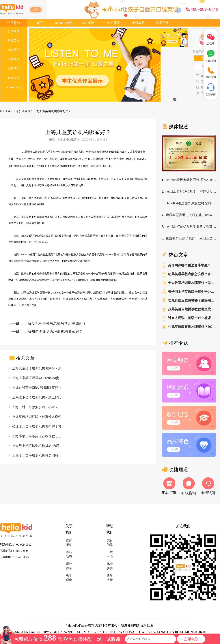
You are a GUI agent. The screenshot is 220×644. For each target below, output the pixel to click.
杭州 (35, 10)
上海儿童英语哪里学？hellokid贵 (36, 378)
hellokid (5, 111)
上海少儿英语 (22, 111)
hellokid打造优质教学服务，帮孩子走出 (191, 227)
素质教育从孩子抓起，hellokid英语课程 (191, 238)
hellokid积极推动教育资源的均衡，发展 (191, 180)
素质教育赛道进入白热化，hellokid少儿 (191, 215)
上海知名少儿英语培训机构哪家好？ (53, 332)
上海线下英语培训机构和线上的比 (37, 397)
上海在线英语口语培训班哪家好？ (37, 388)
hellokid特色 (64, 23)
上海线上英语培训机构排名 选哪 (36, 446)
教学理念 (89, 23)
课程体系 (138, 23)
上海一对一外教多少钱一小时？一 (37, 407)
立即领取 (191, 639)
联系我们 (163, 23)
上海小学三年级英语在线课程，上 (37, 436)
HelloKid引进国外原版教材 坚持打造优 (191, 203)
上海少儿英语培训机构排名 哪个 (36, 456)
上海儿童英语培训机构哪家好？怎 (37, 368)
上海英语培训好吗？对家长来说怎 (37, 417)
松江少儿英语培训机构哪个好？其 (37, 426)
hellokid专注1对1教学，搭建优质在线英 (191, 192)
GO (173, 368)
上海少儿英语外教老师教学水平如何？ (55, 323)
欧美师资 (113, 23)
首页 (39, 23)
